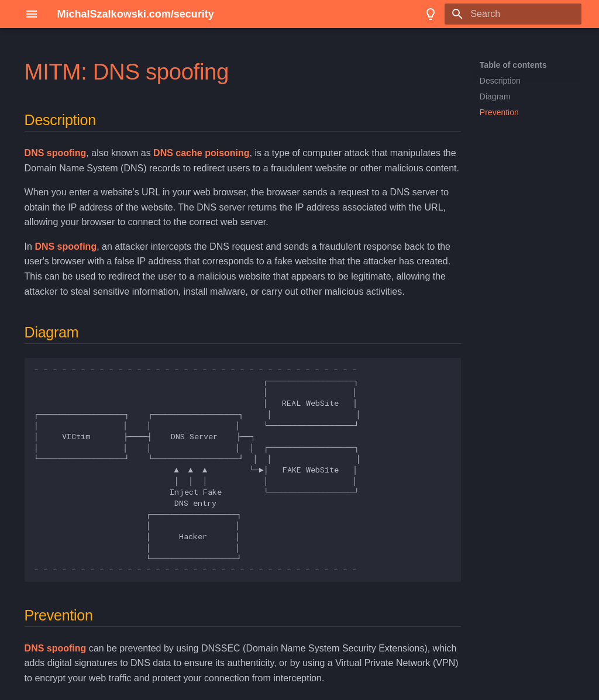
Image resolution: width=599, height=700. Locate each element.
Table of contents (513, 65)
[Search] (513, 14)
